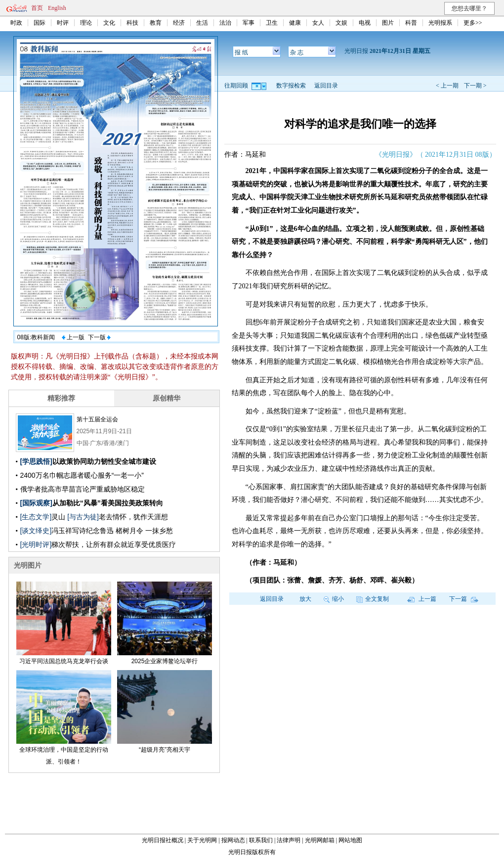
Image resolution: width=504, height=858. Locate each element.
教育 (156, 23)
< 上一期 (447, 86)
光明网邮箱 (320, 840)
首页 (37, 8)
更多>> (473, 23)
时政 (16, 23)
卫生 (272, 23)
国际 (40, 23)
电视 (365, 23)
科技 (132, 23)
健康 (295, 23)
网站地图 (350, 840)
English (57, 8)
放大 (305, 599)
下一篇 (464, 599)
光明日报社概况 (163, 840)
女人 (318, 23)
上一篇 (422, 599)
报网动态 (233, 840)
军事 (249, 23)
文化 (109, 23)
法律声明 (289, 840)
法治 (225, 23)
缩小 (334, 599)
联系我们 (261, 840)
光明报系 (440, 23)
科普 (411, 23)
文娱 (341, 23)
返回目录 (326, 86)
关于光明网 (202, 840)
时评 (63, 23)
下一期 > (475, 86)
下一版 (99, 337)
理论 (86, 23)
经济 (179, 23)
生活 (202, 23)
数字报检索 (291, 86)
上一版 (73, 337)
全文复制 (373, 599)
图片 (388, 23)
